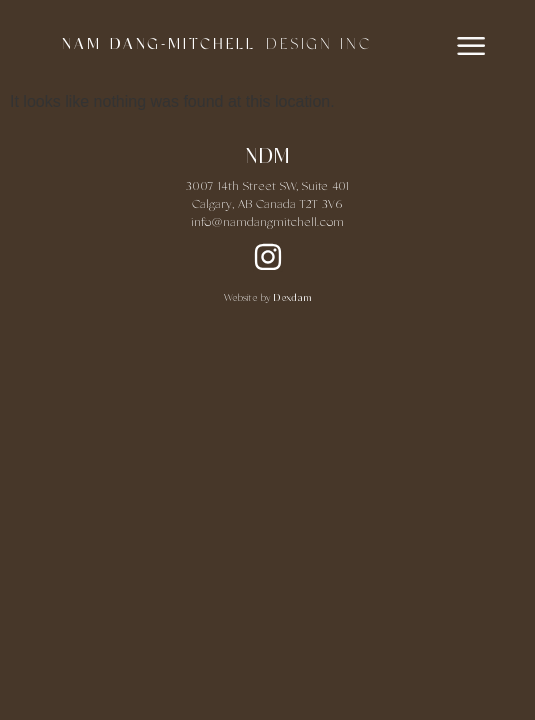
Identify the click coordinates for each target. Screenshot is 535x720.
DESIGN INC (319, 45)
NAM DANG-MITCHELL (159, 45)
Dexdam (292, 298)
